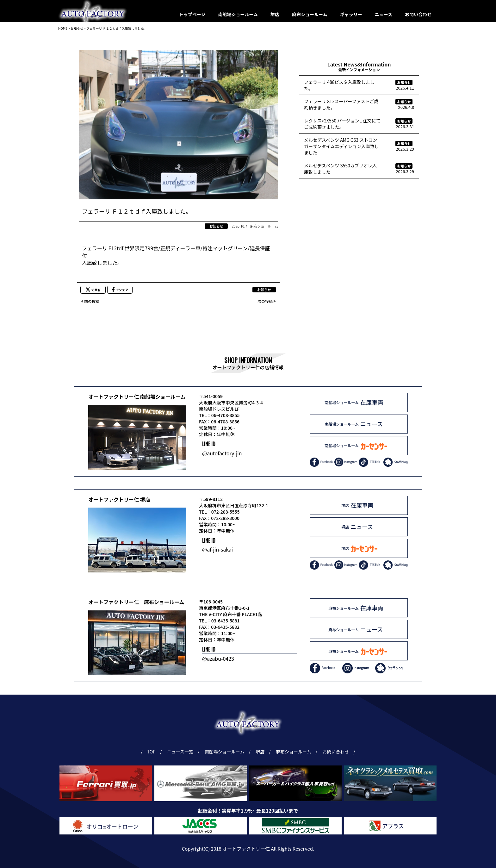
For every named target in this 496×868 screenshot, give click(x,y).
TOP (151, 752)
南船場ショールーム (238, 14)
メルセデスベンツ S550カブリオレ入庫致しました (340, 169)
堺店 (275, 14)
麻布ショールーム (310, 14)
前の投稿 (92, 301)
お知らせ (216, 226)
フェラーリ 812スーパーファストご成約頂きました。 (341, 104)
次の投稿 (265, 301)
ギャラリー (351, 14)
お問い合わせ (418, 14)
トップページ (192, 14)
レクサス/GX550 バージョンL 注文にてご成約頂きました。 (342, 124)
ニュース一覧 (181, 752)
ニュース (384, 14)
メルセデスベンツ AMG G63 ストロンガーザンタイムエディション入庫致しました (341, 146)
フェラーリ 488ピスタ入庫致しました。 (339, 85)
